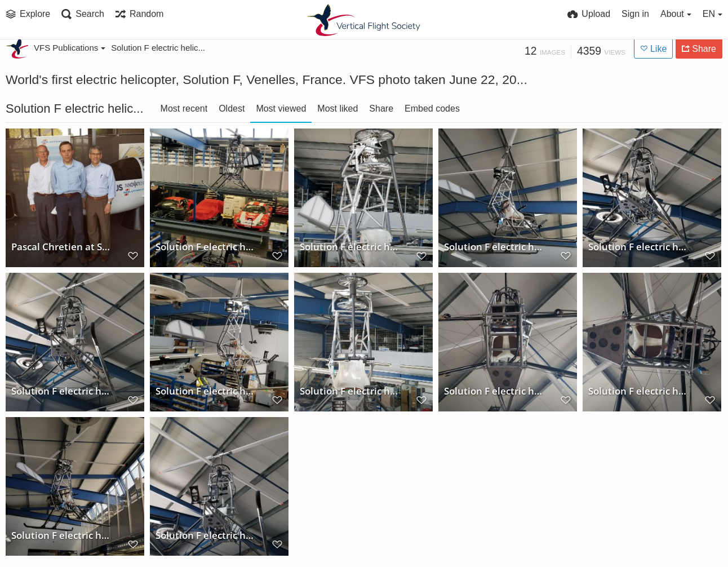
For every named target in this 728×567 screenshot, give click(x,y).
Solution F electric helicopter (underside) (639, 248)
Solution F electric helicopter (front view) (351, 248)
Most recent (184, 108)
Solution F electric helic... (158, 48)
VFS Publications (70, 48)
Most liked (338, 108)
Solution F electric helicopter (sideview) (495, 248)
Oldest (232, 108)
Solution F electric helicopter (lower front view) (62, 392)
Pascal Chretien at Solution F (62, 248)
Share (381, 108)
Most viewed (281, 108)
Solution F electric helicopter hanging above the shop (207, 248)
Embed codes (432, 108)
